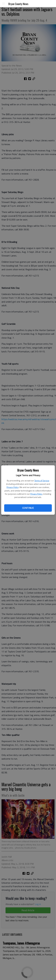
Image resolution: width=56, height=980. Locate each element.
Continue (28, 508)
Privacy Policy (13, 487)
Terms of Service (42, 481)
